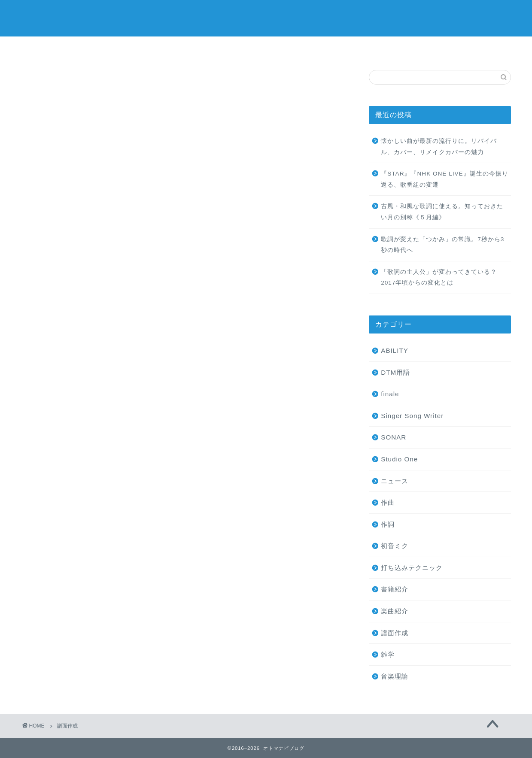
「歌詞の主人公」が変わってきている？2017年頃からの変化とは (439, 277)
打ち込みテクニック (412, 568)
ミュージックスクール (266, 48)
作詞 (388, 524)
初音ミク (395, 546)
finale (390, 394)
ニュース (395, 481)
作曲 (388, 502)
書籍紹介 (395, 589)
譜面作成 (395, 633)
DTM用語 (395, 372)
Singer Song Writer (412, 416)
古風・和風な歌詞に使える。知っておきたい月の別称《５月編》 (442, 212)
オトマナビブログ (266, 17)
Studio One (399, 459)
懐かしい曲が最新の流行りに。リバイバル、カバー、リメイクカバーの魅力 (439, 147)
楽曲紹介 (395, 611)
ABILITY (395, 350)
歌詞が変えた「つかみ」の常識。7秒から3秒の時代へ (442, 245)
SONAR (394, 437)
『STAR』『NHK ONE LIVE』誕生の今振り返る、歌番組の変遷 (444, 179)
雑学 (388, 654)
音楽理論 (395, 676)
